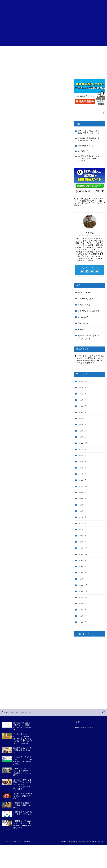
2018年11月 (82, 591)
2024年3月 (82, 474)
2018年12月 (82, 585)
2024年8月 (82, 456)
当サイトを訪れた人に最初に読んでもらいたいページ (89, 132)
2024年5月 (82, 468)
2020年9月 (82, 536)
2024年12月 (82, 431)
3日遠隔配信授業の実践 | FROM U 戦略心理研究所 (91, 361)
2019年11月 (82, 548)
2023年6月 (82, 505)
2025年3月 (82, 412)
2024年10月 (82, 443)
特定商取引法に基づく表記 (74, 51)
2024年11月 (82, 437)
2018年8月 (82, 610)
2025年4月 (82, 406)
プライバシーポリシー (13, 842)
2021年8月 (82, 517)
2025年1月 (82, 425)
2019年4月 (82, 579)
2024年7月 (82, 462)
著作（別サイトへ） (86, 146)
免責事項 (27, 842)
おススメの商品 (17, 184)
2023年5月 (82, 511)
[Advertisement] (53, 29)
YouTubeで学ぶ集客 (20, 181)
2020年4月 (82, 542)
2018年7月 (82, 616)
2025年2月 (82, 419)
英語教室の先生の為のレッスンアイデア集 (31, 202)
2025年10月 (82, 382)
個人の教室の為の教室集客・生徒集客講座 (54, 5)
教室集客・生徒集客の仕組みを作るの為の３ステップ (89, 139)
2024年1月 (82, 480)
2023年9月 (82, 493)
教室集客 (14, 199)
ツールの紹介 (16, 192)
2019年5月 (82, 573)
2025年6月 (82, 394)
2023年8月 (82, 499)
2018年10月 (82, 598)
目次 (13, 50)
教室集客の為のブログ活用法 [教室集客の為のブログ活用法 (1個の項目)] (85, 727)
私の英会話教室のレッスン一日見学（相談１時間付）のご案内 (89, 158)
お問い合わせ (94, 50)
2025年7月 (82, 388)
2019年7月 (82, 567)
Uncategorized (17, 178)
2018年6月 (82, 622)
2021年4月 (82, 530)
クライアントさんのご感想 (53, 51)
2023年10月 (82, 486)
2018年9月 (82, 604)
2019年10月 (82, 554)
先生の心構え (16, 195)
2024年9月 (82, 449)
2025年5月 (82, 400)
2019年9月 (82, 560)
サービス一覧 (33, 50)
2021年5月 (82, 524)
